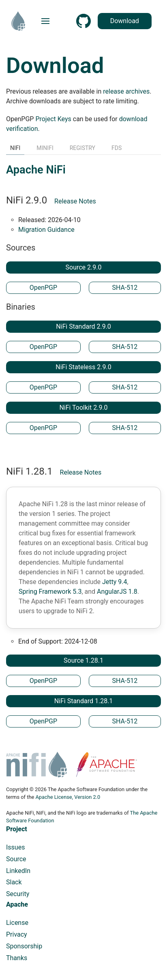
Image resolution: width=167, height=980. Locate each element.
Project (17, 829)
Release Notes (75, 201)
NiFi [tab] (15, 148)
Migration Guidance (46, 230)
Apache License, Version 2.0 (68, 797)
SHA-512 (125, 288)
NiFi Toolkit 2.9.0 (83, 408)
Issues (15, 847)
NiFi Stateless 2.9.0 (83, 367)
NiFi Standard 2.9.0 (83, 326)
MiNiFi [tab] (45, 148)
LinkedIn (18, 871)
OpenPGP (43, 288)
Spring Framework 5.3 (50, 592)
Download (134, 21)
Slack (14, 882)
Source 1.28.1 (83, 660)
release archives (126, 91)
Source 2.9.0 (84, 267)
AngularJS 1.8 (117, 592)
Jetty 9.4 (115, 582)
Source (16, 859)
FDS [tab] (117, 148)
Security (18, 894)
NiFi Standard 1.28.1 (84, 701)
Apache (17, 904)
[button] (45, 21)
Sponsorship (24, 946)
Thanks (17, 958)
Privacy (17, 934)
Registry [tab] (82, 148)
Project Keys (53, 119)
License (17, 923)
